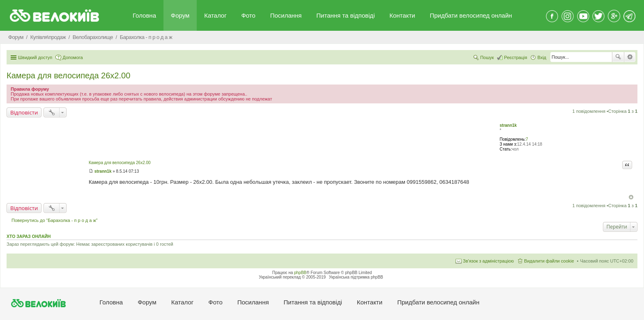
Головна (144, 15)
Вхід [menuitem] (542, 57)
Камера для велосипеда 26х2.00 (68, 75)
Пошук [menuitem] (487, 57)
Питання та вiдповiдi (345, 15)
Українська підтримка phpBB (356, 277)
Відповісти (24, 112)
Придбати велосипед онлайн (471, 15)
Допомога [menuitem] (72, 57)
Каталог (215, 15)
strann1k (508, 125)
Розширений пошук (630, 57)
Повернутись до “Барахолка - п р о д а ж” (55, 220)
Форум (180, 15)
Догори (631, 197)
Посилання (286, 15)
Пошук (618, 57)
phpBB (300, 273)
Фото (248, 15)
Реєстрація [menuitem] (515, 57)
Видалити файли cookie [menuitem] (549, 261)
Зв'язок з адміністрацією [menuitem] (488, 261)
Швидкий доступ (35, 57)
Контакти (402, 15)
